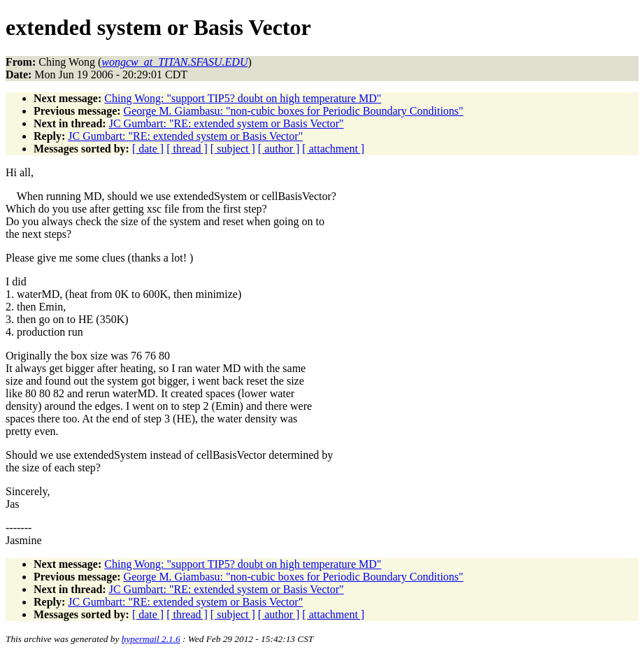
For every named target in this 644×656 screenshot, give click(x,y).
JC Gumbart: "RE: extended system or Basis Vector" (227, 123)
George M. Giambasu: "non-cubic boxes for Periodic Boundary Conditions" (294, 111)
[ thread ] (187, 149)
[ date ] (148, 149)
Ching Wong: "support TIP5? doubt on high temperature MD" (243, 98)
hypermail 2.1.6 (151, 639)
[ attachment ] (333, 149)
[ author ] (279, 149)
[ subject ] (233, 149)
